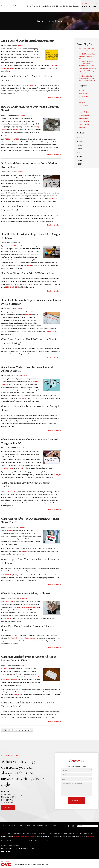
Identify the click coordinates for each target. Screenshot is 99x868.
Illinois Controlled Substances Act (23, 638)
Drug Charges (21, 115)
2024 (79, 145)
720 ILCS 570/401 (12, 139)
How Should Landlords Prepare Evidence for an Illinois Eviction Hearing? (87, 78)
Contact (76, 6)
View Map (8, 807)
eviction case (10, 178)
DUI (19, 243)
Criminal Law (23, 448)
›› (32, 730)
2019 (79, 156)
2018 (79, 160)
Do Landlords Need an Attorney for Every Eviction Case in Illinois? (87, 63)
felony (23, 468)
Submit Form (77, 801)
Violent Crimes (23, 375)
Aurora (23, 836)
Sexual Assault (84, 115)
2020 (79, 153)
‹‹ (2, 730)
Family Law (82, 103)
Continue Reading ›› (54, 97)
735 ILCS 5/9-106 (11, 575)
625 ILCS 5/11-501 (11, 287)
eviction (28, 315)
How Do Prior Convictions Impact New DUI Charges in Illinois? (87, 71)
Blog (70, 6)
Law (80, 109)
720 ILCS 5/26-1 (11, 492)
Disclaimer (29, 864)
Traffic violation (84, 118)
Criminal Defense (45, 6)
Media (65, 6)
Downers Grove (32, 836)
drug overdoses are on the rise (28, 607)
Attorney (35, 6)
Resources (37, 864)
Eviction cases (6, 668)
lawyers (10, 68)
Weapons (82, 127)
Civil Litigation (57, 6)
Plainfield (91, 836)
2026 (79, 138)
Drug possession (7, 601)
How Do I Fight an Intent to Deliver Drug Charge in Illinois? (87, 56)
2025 (79, 141)
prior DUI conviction (17, 246)
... (29, 730)
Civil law (20, 45)
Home (29, 6)
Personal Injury (84, 112)
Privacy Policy (19, 864)
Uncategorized (84, 121)
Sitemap (45, 864)
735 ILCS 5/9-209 (28, 85)
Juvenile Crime (84, 106)
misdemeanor (9, 468)
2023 (79, 149)
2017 (79, 164)
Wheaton (17, 836)
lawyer (29, 265)
